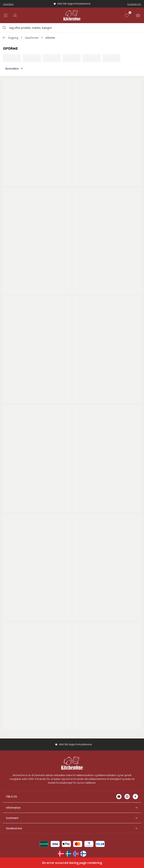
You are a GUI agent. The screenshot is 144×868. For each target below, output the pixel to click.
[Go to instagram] (127, 797)
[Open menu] (6, 15)
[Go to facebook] (135, 797)
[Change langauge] (61, 854)
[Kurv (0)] (138, 15)
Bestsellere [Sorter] (14, 68)
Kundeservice (134, 4)
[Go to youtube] (119, 797)
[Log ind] (15, 15)
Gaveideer (8, 4)
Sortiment (72, 818)
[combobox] (72, 28)
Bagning (13, 38)
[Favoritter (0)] (127, 15)
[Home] (72, 15)
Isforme (50, 38)
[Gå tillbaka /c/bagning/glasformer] (4, 38)
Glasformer (32, 38)
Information (72, 808)
